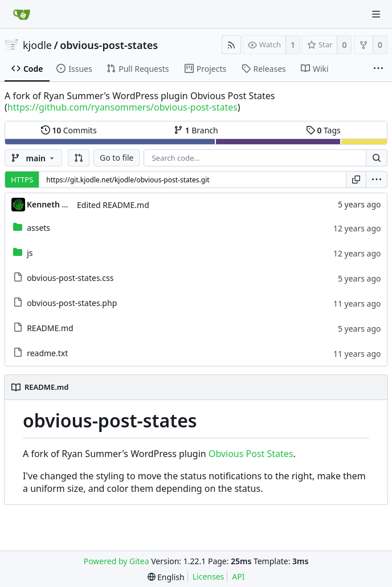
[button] (79, 158)
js (30, 253)
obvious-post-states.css (70, 278)
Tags (323, 130)
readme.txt (47, 353)
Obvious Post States (251, 454)
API (238, 576)
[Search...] (377, 158)
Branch (196, 130)
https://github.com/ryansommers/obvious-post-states (122, 107)
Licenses (209, 576)
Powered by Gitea (117, 561)
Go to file (117, 158)
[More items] (378, 69)
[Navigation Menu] (376, 14)
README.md (50, 328)
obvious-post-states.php (72, 303)
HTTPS (22, 180)
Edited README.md (113, 205)
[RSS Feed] (231, 45)
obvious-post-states (109, 45)
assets (38, 228)
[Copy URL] (356, 180)
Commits (69, 130)
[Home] (22, 14)
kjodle (37, 45)
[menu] (377, 180)
